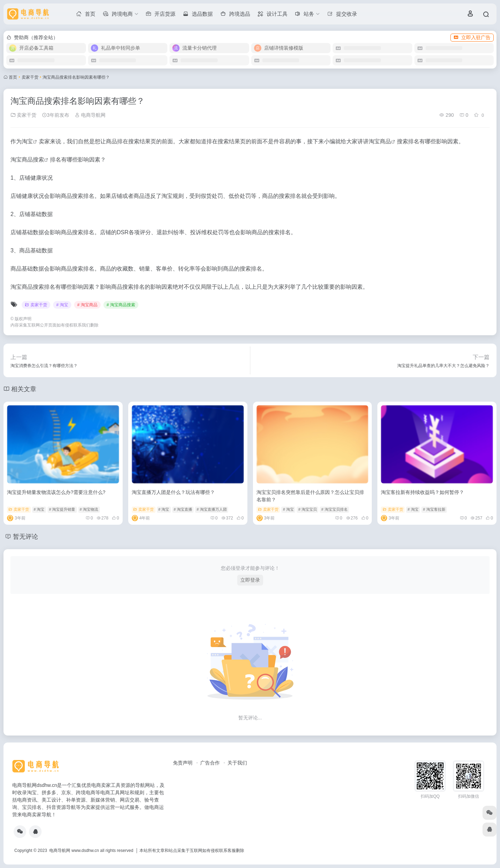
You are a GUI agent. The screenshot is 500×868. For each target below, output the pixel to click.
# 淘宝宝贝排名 (335, 509)
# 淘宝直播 (183, 509)
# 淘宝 (62, 305)
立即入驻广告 (472, 37)
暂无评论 (26, 537)
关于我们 (237, 763)
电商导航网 (90, 115)
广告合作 (210, 763)
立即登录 (250, 580)
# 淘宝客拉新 (434, 509)
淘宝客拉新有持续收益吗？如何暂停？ (422, 492)
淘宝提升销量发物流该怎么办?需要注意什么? (56, 492)
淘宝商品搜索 (27, 160)
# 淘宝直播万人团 (212, 509)
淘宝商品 (380, 141)
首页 (13, 77)
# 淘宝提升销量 (62, 509)
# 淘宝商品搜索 (121, 305)
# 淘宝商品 (87, 305)
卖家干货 (30, 77)
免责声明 (183, 763)
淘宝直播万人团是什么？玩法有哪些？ (173, 492)
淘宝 (27, 141)
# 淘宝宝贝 (308, 509)
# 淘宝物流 (89, 509)
